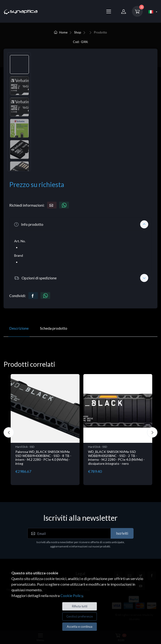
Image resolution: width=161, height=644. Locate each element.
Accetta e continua (80, 627)
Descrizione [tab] (19, 328)
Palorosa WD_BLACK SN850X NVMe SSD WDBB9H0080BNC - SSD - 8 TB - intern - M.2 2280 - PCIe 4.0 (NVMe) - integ (43, 458)
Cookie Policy (72, 595)
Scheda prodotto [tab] (54, 328)
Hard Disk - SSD (25, 447)
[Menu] (109, 11)
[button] (80, 224)
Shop (78, 32)
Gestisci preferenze (80, 616)
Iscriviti (122, 533)
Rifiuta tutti (80, 606)
